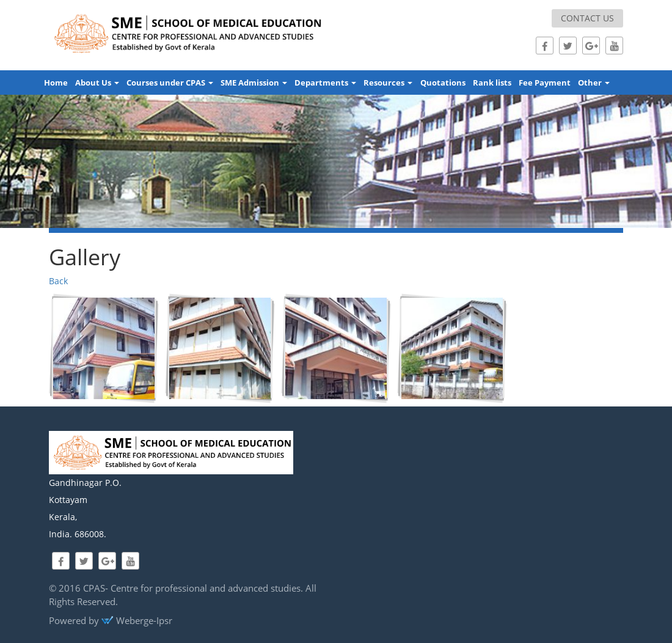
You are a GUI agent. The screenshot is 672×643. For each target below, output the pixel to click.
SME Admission (254, 83)
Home (56, 83)
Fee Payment (545, 83)
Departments (325, 83)
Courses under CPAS (170, 83)
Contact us (587, 18)
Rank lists (492, 83)
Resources (388, 83)
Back (58, 281)
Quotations (443, 83)
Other (594, 83)
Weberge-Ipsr (137, 620)
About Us (97, 83)
